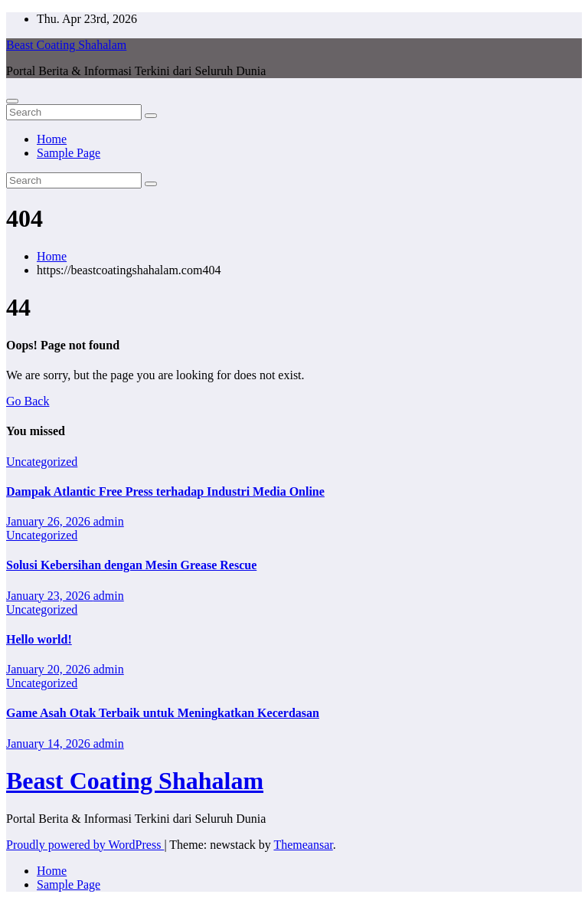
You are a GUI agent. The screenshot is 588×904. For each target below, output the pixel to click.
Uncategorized (42, 462)
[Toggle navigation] (12, 101)
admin (109, 521)
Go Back (28, 401)
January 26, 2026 (50, 521)
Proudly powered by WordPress (85, 845)
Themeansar (303, 845)
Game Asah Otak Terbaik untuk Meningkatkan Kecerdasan (163, 713)
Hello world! (39, 639)
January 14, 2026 (50, 744)
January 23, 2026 (50, 596)
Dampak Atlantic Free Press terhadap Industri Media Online (165, 491)
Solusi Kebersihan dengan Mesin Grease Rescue (131, 565)
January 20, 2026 (50, 669)
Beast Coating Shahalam (66, 45)
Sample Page (69, 153)
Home (52, 139)
